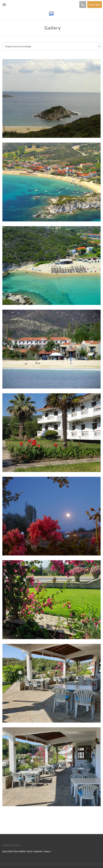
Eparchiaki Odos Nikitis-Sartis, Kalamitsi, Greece (26, 851)
